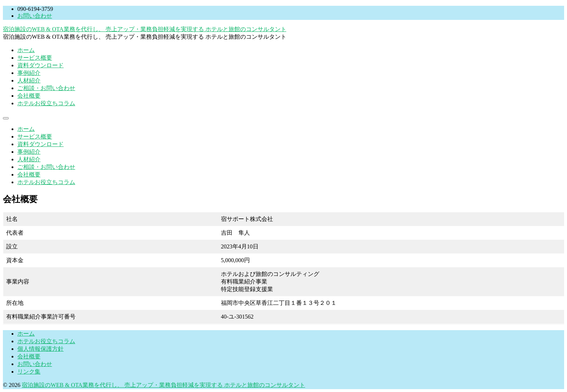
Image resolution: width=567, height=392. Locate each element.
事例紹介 (29, 73)
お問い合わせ (35, 16)
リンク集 (29, 372)
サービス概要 (35, 58)
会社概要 (29, 96)
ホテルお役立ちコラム (46, 103)
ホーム (26, 50)
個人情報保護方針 (40, 349)
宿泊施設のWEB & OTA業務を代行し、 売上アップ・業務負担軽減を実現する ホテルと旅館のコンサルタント (145, 29)
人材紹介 (29, 80)
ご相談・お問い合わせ (46, 88)
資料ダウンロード (40, 65)
